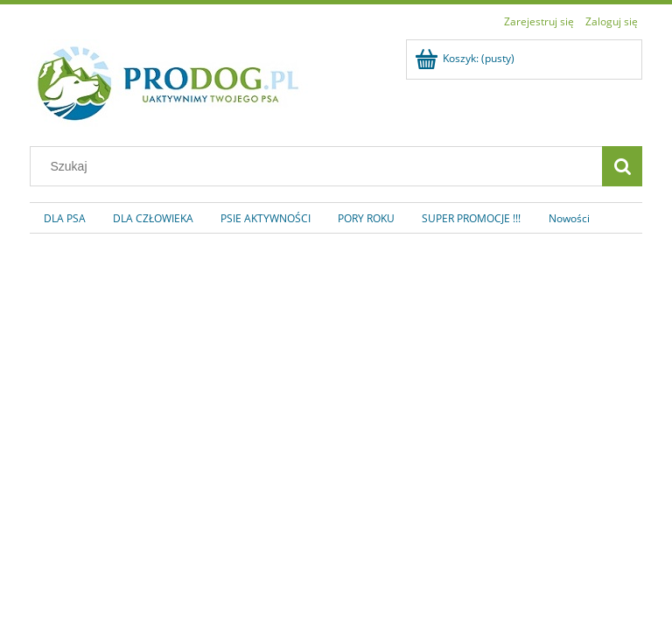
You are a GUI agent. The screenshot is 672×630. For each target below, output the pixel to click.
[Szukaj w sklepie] (320, 166)
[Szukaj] (622, 166)
